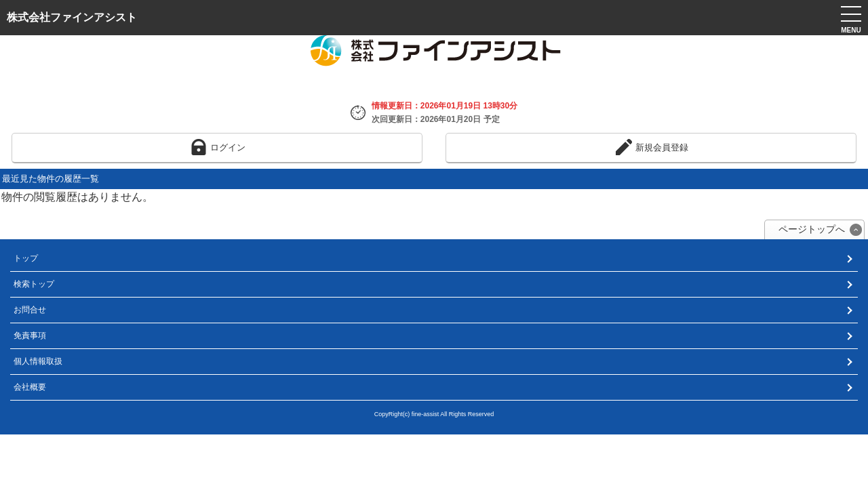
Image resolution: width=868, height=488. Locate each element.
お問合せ (30, 310)
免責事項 (30, 335)
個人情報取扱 (38, 361)
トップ (26, 258)
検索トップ (34, 284)
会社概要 (30, 387)
